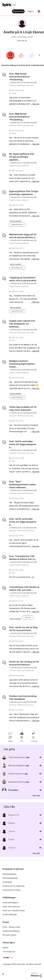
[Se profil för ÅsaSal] (11, 839)
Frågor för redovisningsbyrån (19, 165)
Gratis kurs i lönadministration (14, 911)
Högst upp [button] (3, 974)
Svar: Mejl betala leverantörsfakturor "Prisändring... (19, 77)
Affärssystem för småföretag (13, 886)
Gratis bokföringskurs (11, 903)
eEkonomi (28, 617)
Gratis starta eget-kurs (11, 907)
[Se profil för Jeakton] (12, 831)
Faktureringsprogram (10, 878)
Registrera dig (18, 11)
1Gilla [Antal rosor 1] (13, 340)
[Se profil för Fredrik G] (12, 848)
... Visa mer (35, 104)
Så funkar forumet (9, 935)
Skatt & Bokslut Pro (17, 225)
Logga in (31, 11)
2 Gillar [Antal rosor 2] (14, 93)
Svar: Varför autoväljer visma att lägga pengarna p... (23, 444)
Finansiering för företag (11, 890)
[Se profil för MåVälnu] (12, 823)
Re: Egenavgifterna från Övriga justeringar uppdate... (22, 157)
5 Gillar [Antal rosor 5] (14, 133)
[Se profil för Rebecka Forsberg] (17, 782)
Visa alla (36, 795)
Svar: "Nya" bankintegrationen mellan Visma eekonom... (23, 485)
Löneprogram (7, 882)
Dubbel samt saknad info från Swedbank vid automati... (22, 324)
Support (5, 948)
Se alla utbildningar (10, 914)
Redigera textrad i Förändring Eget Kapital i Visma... (22, 364)
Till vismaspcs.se (9, 952)
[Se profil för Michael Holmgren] (17, 765)
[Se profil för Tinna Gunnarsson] (17, 757)
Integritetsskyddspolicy (11, 931)
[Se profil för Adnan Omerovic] (16, 774)
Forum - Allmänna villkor (11, 927)
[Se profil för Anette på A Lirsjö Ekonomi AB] (24, 82)
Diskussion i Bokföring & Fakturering (21, 85)
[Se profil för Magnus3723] (14, 815)
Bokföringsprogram (10, 874)
